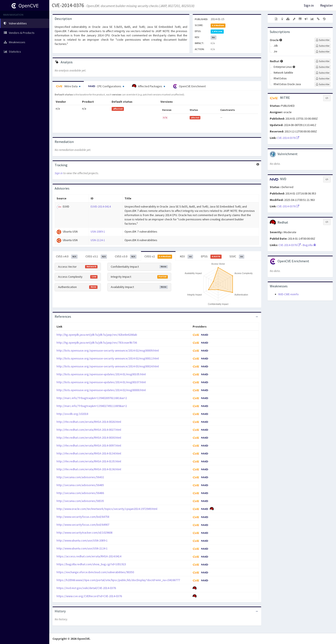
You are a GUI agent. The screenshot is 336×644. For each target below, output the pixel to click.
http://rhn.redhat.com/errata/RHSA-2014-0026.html (89, 422)
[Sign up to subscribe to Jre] (323, 52)
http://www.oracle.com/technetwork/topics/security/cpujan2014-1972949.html (107, 509)
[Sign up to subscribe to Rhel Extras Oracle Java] (323, 84)
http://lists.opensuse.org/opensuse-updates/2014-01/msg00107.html (101, 382)
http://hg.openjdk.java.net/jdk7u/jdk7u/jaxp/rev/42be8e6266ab (97, 335)
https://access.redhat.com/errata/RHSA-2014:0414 (89, 556)
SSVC (237, 257)
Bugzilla (309, 245)
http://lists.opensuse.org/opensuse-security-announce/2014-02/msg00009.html (108, 350)
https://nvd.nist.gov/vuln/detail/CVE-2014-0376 (86, 588)
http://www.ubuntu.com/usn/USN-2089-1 (82, 540)
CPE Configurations (106, 86)
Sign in (309, 5)
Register (326, 5)
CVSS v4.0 (67, 257)
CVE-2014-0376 (68, 5)
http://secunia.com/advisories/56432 (80, 477)
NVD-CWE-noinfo (289, 294)
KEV (187, 257)
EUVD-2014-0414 (101, 206)
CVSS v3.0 (126, 257)
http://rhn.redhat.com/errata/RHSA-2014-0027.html (89, 430)
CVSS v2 (158, 257)
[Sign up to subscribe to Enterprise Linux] (323, 67)
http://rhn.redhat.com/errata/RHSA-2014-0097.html (89, 445)
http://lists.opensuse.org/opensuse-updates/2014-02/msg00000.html (101, 390)
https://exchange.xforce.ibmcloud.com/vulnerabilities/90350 (95, 572)
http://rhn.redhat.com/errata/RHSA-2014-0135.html (89, 461)
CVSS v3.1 (96, 257)
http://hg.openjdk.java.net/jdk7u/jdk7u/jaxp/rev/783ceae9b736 (97, 343)
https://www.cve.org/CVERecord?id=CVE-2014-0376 (89, 596)
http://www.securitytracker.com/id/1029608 (85, 533)
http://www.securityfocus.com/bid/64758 (83, 517)
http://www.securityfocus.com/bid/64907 (83, 525)
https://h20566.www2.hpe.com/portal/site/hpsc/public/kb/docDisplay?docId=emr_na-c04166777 (118, 580)
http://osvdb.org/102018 (72, 414)
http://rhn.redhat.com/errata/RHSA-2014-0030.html (89, 438)
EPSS (211, 257)
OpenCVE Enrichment (189, 86)
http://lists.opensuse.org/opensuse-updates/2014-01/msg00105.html (101, 374)
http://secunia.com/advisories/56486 (80, 493)
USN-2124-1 (98, 240)
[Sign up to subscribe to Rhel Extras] (323, 79)
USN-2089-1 (98, 231)
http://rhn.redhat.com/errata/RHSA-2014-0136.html (89, 469)
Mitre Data (68, 86)
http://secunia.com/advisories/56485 (80, 485)
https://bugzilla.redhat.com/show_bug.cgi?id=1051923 (91, 564)
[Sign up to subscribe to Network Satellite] (323, 73)
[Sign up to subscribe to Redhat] (323, 61)
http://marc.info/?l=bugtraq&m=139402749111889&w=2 (92, 406)
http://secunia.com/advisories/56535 (80, 501)
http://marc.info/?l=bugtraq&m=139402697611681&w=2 (92, 398)
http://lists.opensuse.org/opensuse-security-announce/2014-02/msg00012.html (108, 358)
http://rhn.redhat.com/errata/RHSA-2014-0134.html (89, 453)
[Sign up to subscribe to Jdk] (323, 46)
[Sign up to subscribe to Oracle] (323, 40)
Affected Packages (148, 86)
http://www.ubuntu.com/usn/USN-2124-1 (82, 548)
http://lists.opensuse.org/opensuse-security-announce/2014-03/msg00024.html (108, 366)
